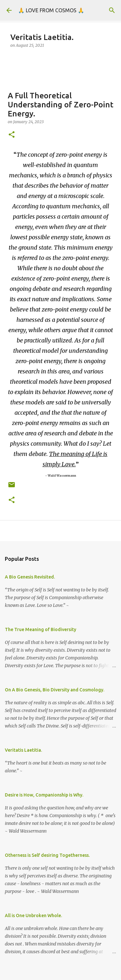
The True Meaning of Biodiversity (40, 629)
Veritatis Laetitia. (23, 750)
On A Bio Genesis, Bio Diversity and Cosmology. (55, 690)
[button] (12, 135)
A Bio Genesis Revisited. (30, 577)
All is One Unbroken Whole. (33, 916)
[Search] (112, 10)
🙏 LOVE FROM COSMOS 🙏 (51, 10)
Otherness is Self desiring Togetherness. (47, 855)
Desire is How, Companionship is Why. (44, 795)
